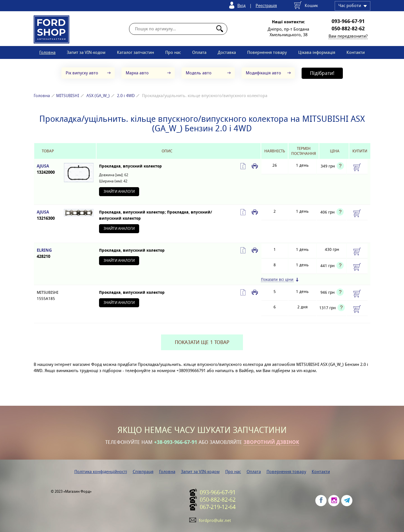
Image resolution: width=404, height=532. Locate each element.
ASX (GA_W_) (98, 96)
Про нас (173, 52)
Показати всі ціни (277, 280)
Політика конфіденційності (101, 472)
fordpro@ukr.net (215, 520)
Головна (47, 52)
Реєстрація (266, 5)
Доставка (227, 52)
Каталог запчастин (136, 52)
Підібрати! (322, 73)
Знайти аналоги (119, 192)
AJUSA (48, 169)
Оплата (199, 52)
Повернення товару (267, 52)
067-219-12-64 (218, 507)
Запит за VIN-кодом (86, 52)
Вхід (241, 5)
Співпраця (143, 472)
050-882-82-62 (348, 29)
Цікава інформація (317, 52)
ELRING (48, 254)
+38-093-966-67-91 (176, 442)
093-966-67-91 (348, 21)
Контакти (356, 52)
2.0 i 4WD (126, 96)
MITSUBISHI (68, 96)
